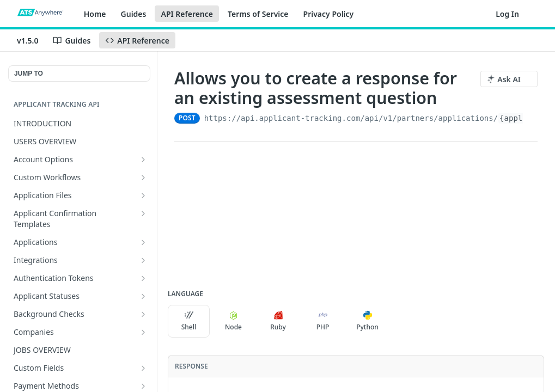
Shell (189, 321)
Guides (134, 14)
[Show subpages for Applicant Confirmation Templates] (143, 213)
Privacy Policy (329, 14)
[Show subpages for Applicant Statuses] (143, 296)
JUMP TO (29, 73)
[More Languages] (399, 321)
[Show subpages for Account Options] (143, 160)
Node (233, 321)
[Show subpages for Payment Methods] (143, 386)
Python (367, 321)
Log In (507, 14)
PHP (323, 321)
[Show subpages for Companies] (143, 332)
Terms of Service (258, 14)
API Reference (187, 14)
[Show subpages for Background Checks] (143, 314)
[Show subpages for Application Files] (143, 195)
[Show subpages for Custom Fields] (143, 368)
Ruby (278, 321)
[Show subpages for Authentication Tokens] (143, 278)
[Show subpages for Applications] (143, 242)
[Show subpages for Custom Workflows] (143, 177)
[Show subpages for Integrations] (143, 260)
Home (95, 14)
